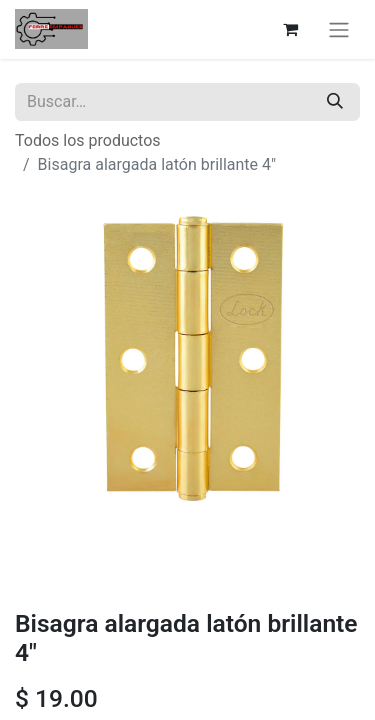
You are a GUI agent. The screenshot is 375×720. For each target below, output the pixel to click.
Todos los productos (88, 140)
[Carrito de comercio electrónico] (290, 29)
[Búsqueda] (335, 102)
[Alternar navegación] (339, 29)
